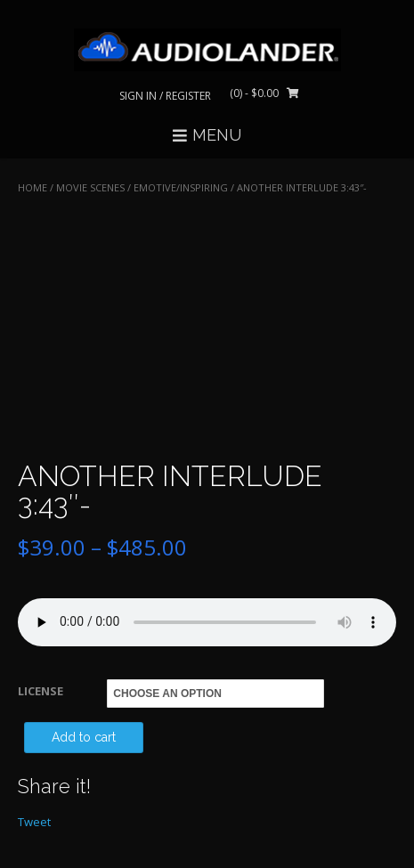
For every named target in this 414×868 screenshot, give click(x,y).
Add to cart (84, 737)
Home (32, 187)
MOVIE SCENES (90, 187)
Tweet (34, 822)
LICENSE (41, 691)
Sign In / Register (165, 96)
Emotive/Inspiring (181, 187)
